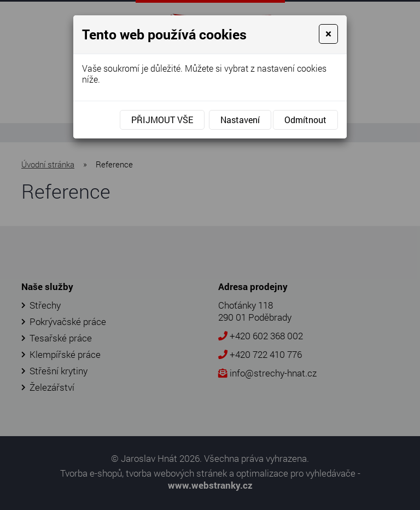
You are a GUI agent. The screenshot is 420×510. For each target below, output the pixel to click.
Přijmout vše (162, 120)
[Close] (328, 34)
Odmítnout (305, 120)
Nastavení (240, 120)
